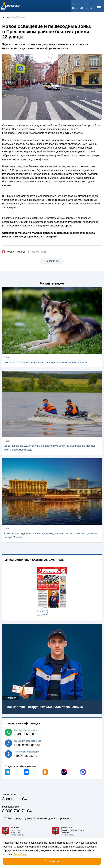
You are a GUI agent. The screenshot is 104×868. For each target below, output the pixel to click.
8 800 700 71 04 (82, 8)
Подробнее (20, 854)
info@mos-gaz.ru (25, 756)
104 (23, 799)
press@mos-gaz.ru (27, 745)
